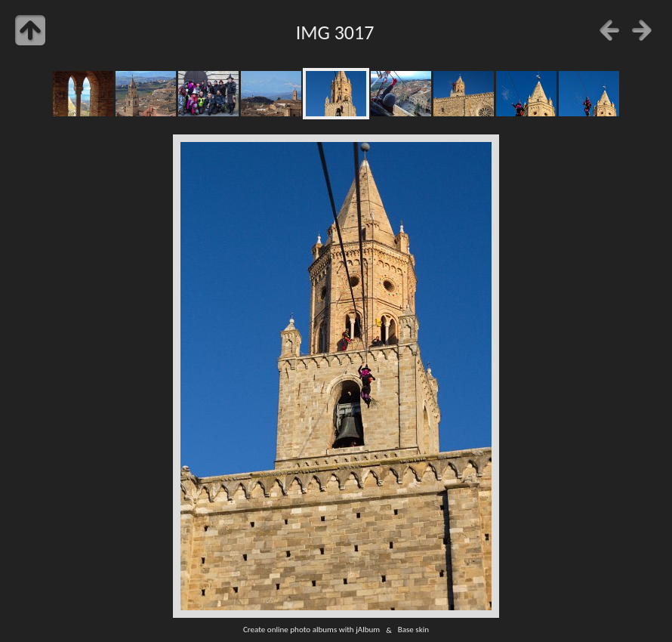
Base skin (413, 630)
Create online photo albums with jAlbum (311, 630)
